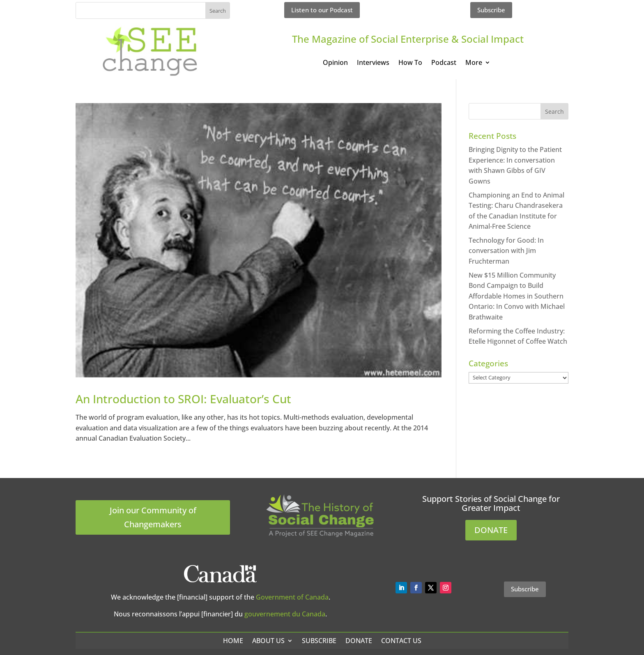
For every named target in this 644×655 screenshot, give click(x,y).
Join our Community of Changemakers (153, 517)
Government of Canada (292, 597)
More (474, 63)
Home (233, 641)
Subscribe (491, 10)
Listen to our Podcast (322, 10)
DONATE (491, 530)
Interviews (373, 63)
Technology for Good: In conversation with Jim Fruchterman (506, 251)
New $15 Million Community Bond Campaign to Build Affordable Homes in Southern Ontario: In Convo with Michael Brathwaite (517, 296)
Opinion (335, 63)
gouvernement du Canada (285, 614)
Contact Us (401, 641)
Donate (359, 641)
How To (410, 63)
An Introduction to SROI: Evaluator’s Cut (183, 399)
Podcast (444, 63)
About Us (268, 641)
